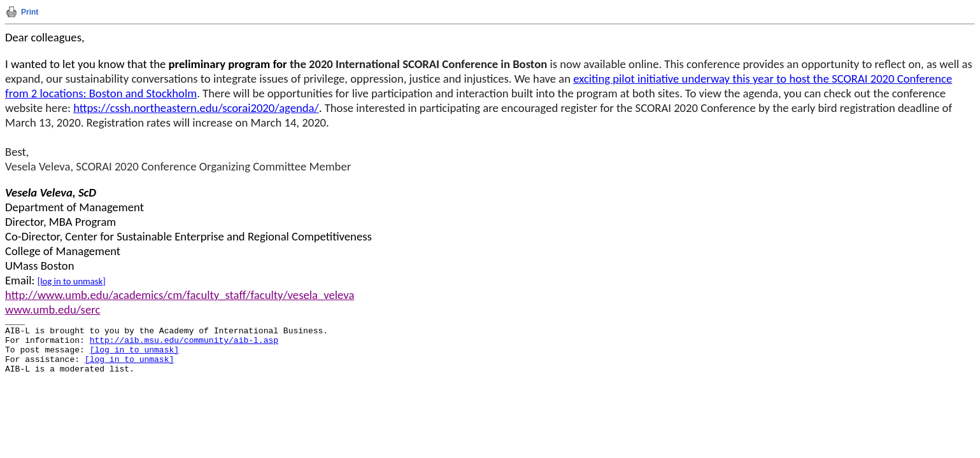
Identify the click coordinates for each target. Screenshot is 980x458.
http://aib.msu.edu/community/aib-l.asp (184, 341)
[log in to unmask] (72, 281)
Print (30, 12)
